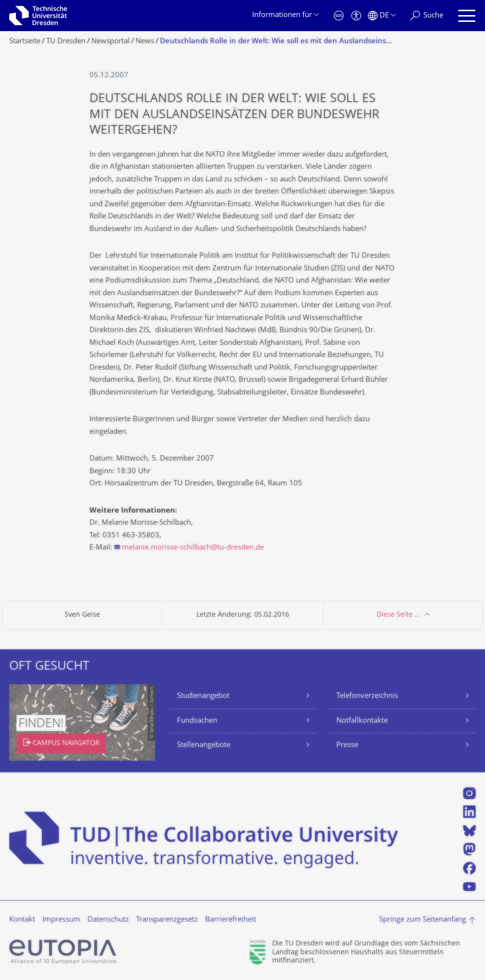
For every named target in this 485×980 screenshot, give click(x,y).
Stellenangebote (204, 745)
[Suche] (427, 16)
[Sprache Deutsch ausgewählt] (382, 16)
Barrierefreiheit (231, 920)
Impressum (61, 920)
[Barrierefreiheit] (356, 16)
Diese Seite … (398, 615)
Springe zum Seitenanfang (423, 920)
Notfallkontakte (362, 721)
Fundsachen (197, 721)
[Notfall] (339, 16)
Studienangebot (203, 696)
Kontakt (22, 920)
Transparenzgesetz (167, 920)
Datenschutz (108, 920)
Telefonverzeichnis (367, 696)
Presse (347, 745)
